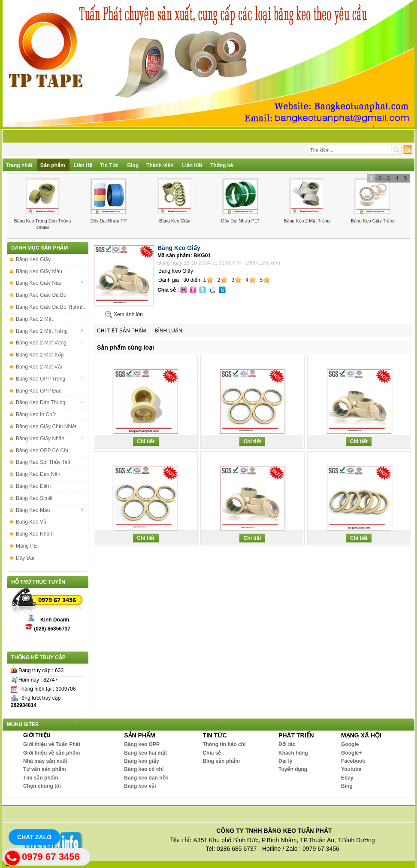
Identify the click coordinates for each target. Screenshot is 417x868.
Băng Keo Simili (34, 498)
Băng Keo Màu (50, 510)
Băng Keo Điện (33, 486)
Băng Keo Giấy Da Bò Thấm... (51, 307)
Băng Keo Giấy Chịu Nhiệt (46, 426)
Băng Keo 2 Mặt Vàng (50, 343)
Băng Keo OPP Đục (39, 391)
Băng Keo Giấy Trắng (373, 221)
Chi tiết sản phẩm (122, 331)
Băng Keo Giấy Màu (39, 271)
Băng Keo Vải (32, 522)
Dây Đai (25, 558)
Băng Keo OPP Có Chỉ (42, 451)
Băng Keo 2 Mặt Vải (39, 367)
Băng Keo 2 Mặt (34, 319)
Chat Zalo (34, 837)
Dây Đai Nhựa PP (109, 221)
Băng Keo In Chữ (36, 414)
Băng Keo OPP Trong (50, 379)
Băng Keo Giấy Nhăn (50, 439)
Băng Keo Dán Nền (38, 474)
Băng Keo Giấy (175, 221)
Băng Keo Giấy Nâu (50, 283)
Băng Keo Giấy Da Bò (41, 295)
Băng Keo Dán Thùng (50, 402)
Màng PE (26, 546)
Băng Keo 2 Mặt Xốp (40, 355)
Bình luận (169, 331)
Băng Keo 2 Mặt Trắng (307, 221)
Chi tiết (146, 442)
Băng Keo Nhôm (35, 534)
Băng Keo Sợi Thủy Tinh (44, 462)
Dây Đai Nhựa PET (240, 221)
